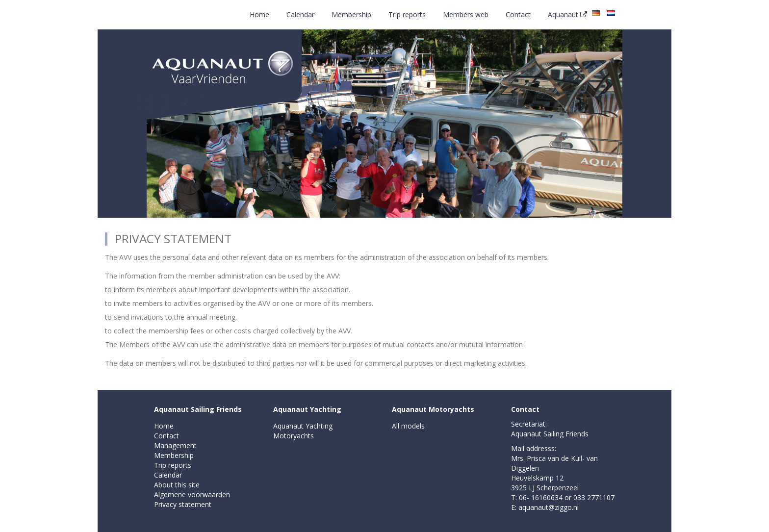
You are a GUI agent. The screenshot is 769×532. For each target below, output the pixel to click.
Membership (351, 14)
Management (175, 445)
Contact (518, 14)
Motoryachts (294, 436)
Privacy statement (183, 504)
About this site (177, 485)
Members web (466, 14)
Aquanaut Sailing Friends (198, 409)
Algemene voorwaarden (192, 494)
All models (408, 426)
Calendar (300, 14)
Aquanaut (567, 14)
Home (259, 14)
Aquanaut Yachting (307, 409)
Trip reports (407, 14)
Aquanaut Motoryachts (433, 409)
